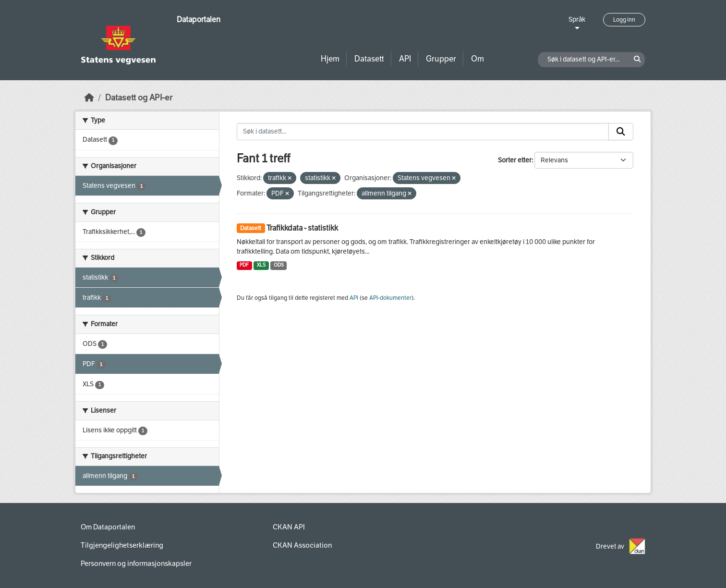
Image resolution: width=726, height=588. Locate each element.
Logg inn (624, 20)
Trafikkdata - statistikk (302, 228)
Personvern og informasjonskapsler (136, 563)
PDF (244, 265)
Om (478, 59)
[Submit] (621, 132)
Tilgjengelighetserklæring (122, 545)
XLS (261, 265)
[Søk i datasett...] (423, 132)
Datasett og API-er (139, 98)
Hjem (330, 59)
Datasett (369, 59)
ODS (279, 265)
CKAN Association (302, 545)
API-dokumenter (390, 298)
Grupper (441, 59)
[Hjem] (89, 98)
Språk (577, 19)
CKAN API (289, 527)
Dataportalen (199, 19)
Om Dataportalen (108, 527)
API (405, 59)
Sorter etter (515, 160)
